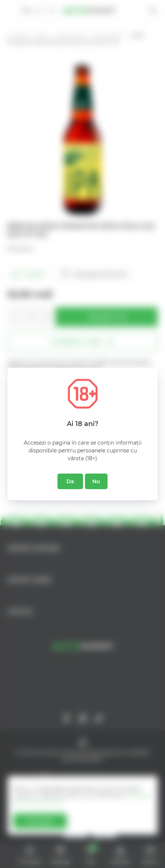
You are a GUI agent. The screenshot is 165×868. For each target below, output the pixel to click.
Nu (96, 481)
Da (70, 481)
